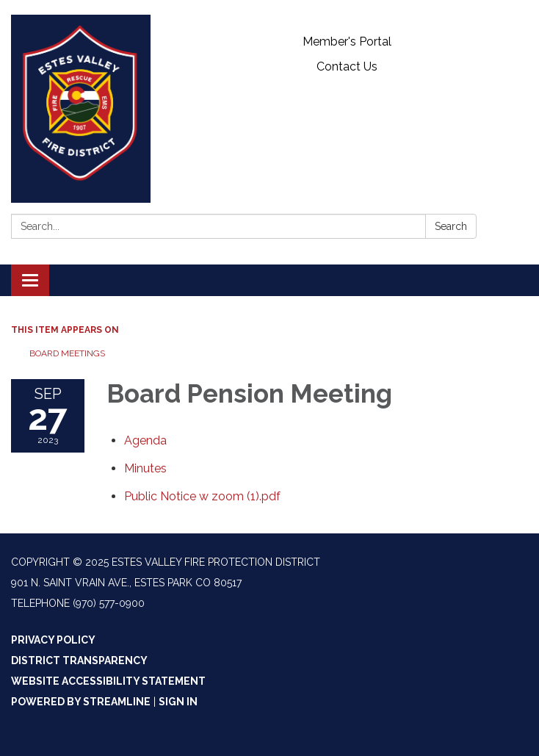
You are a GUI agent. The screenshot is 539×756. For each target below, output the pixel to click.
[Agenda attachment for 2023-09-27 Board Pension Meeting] (145, 440)
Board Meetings (67, 353)
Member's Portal (347, 42)
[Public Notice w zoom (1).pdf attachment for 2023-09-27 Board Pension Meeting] (202, 496)
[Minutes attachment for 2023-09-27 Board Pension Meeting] (145, 468)
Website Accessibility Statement (108, 681)
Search (451, 226)
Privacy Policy (53, 640)
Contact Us (347, 66)
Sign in (178, 702)
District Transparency (79, 660)
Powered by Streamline (81, 702)
